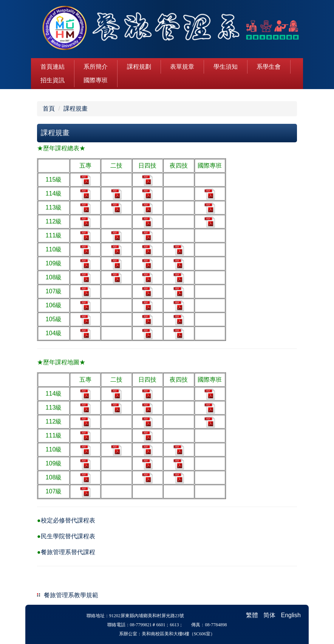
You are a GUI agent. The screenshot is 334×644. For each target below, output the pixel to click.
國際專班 (96, 80)
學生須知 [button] (226, 67)
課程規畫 (76, 109)
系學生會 (269, 67)
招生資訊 (53, 80)
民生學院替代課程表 (68, 536)
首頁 (49, 109)
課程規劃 (139, 67)
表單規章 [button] (182, 67)
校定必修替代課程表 (68, 520)
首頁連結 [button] (53, 67)
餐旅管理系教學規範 (71, 595)
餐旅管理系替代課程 (68, 552)
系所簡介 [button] (96, 67)
